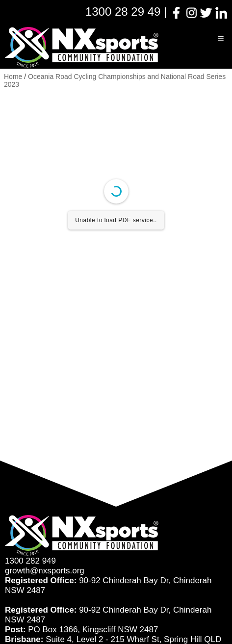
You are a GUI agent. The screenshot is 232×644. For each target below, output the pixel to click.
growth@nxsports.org (45, 571)
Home (13, 77)
